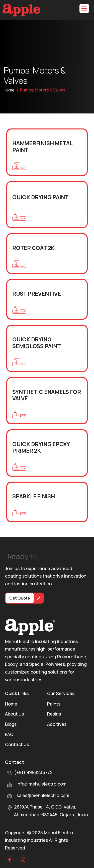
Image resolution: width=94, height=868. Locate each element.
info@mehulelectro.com (41, 784)
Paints (54, 704)
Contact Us (17, 744)
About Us (14, 714)
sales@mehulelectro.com (43, 795)
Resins (54, 714)
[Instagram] (23, 860)
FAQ (9, 734)
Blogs (11, 724)
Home (11, 704)
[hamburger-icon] (84, 8)
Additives (57, 724)
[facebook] (10, 860)
